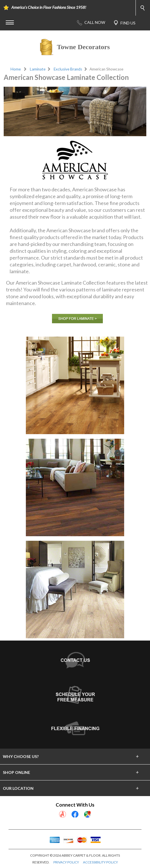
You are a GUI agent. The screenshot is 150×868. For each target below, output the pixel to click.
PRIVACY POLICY (66, 862)
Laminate (38, 69)
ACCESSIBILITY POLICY (100, 862)
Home (16, 69)
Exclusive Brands (68, 69)
